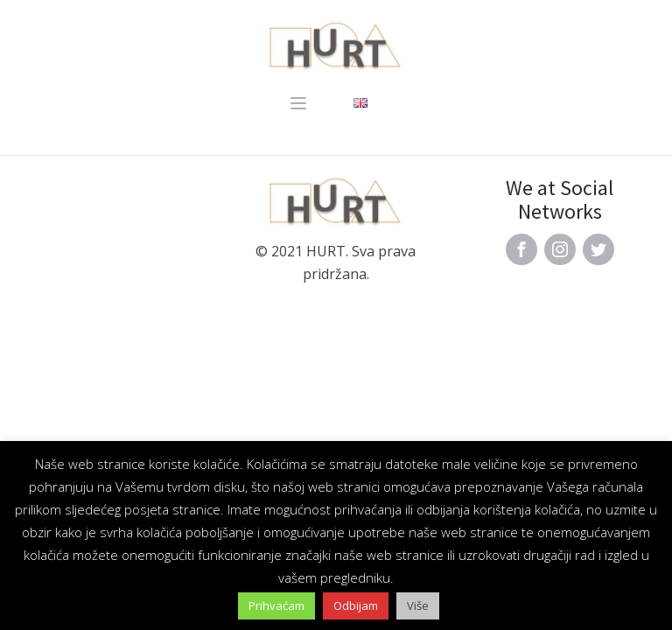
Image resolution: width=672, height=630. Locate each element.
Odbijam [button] (356, 605)
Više (418, 605)
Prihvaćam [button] (276, 605)
